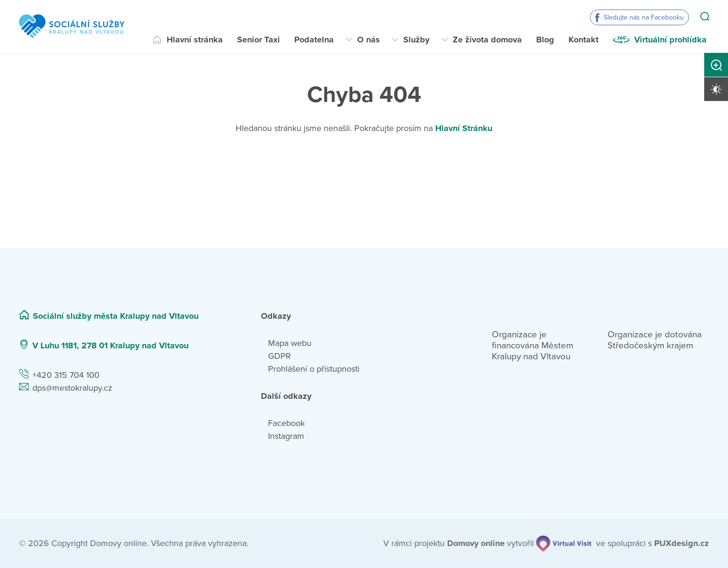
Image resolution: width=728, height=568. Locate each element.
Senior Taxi (259, 40)
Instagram (286, 436)
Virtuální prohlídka (670, 40)
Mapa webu (290, 343)
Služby (416, 40)
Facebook (286, 423)
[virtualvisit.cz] (564, 543)
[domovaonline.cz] (476, 543)
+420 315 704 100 (66, 375)
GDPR (279, 356)
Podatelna (314, 40)
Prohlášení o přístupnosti (314, 369)
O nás (369, 40)
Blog (545, 40)
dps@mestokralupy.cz (72, 388)
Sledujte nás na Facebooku (644, 17)
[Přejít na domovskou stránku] (72, 26)
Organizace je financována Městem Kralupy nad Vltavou (533, 345)
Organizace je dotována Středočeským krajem (655, 340)
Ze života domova (487, 40)
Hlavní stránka (195, 40)
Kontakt (583, 40)
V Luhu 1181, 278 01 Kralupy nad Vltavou (110, 345)
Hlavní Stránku (464, 128)
